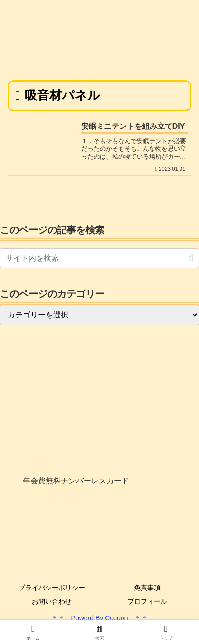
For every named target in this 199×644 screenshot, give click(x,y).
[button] (191, 258)
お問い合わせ (52, 601)
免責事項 (147, 588)
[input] (99, 258)
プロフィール (147, 601)
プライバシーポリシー (52, 588)
